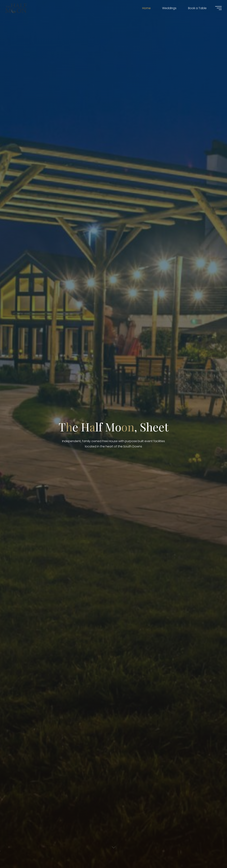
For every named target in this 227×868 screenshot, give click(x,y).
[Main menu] (216, 9)
